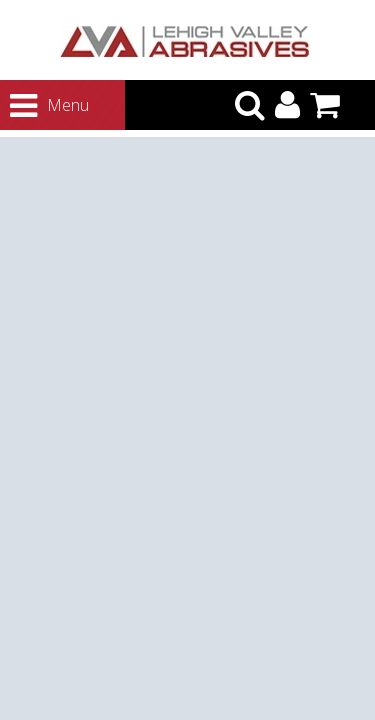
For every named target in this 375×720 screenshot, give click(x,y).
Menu (31, 106)
